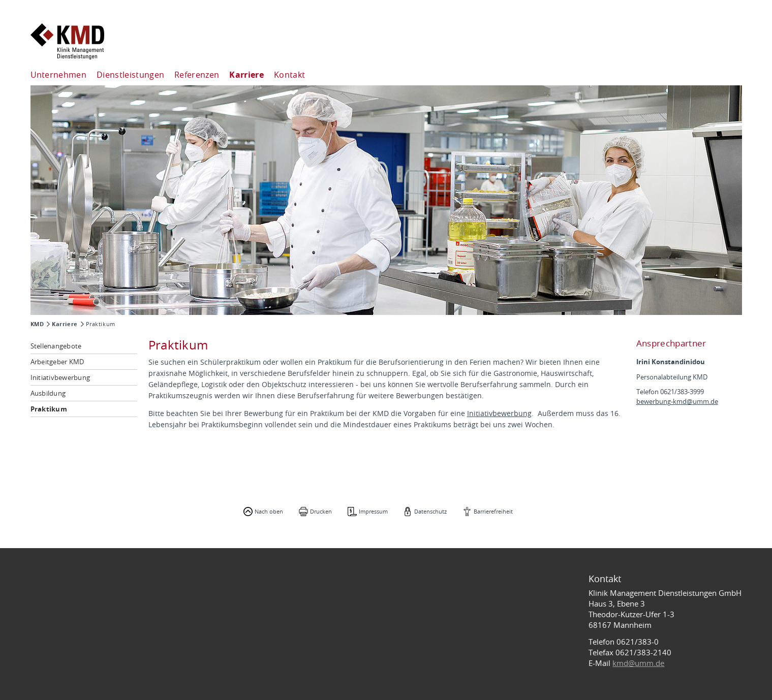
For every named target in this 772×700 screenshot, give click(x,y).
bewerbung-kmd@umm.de (677, 402)
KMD (37, 324)
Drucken (321, 511)
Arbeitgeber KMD (57, 362)
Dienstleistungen (130, 75)
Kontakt (289, 75)
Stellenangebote (56, 346)
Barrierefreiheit (493, 511)
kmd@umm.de (638, 663)
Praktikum (49, 409)
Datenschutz (430, 511)
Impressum (373, 511)
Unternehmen (59, 75)
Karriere (246, 75)
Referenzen (197, 75)
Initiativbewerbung (60, 377)
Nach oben (269, 511)
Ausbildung (48, 393)
